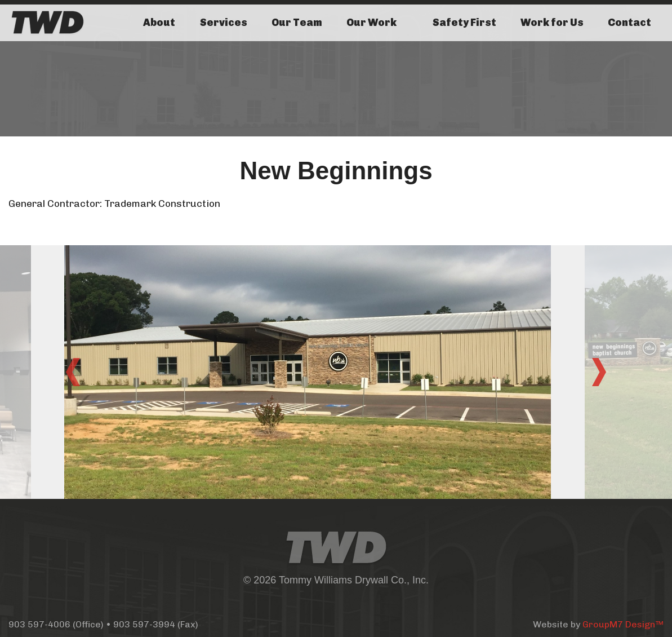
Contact (629, 23)
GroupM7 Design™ (623, 624)
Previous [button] (73, 372)
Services (224, 23)
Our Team (297, 23)
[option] (336, 372)
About (159, 23)
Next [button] (599, 372)
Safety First (464, 23)
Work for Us (552, 23)
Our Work (371, 23)
